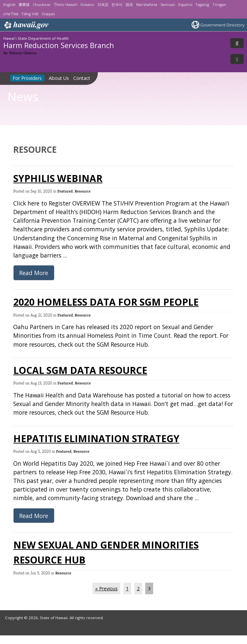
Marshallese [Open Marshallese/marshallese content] (147, 4)
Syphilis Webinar (58, 178)
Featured (65, 191)
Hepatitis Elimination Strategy (96, 439)
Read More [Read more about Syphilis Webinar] (34, 273)
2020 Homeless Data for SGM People (106, 302)
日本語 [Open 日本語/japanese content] (103, 4)
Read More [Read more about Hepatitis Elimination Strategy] (34, 516)
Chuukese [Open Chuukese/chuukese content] (42, 4)
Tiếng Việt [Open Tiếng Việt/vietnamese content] (30, 14)
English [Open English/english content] (9, 4)
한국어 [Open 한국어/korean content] (117, 4)
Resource (83, 191)
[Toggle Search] (237, 43)
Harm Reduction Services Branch (59, 45)
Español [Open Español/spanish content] (185, 4)
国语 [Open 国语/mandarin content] (129, 4)
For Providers (27, 78)
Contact (82, 78)
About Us (59, 78)
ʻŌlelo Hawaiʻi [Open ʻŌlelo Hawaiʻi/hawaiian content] (66, 4)
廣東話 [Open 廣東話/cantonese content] (24, 4)
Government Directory (222, 25)
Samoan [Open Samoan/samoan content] (168, 4)
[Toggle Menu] (237, 59)
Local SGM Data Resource (80, 370)
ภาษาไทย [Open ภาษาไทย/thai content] (11, 14)
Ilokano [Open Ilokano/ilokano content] (87, 4)
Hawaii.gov (26, 25)
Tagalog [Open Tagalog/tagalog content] (202, 4)
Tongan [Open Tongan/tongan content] (219, 4)
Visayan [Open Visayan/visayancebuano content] (48, 14)
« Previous (106, 588)
